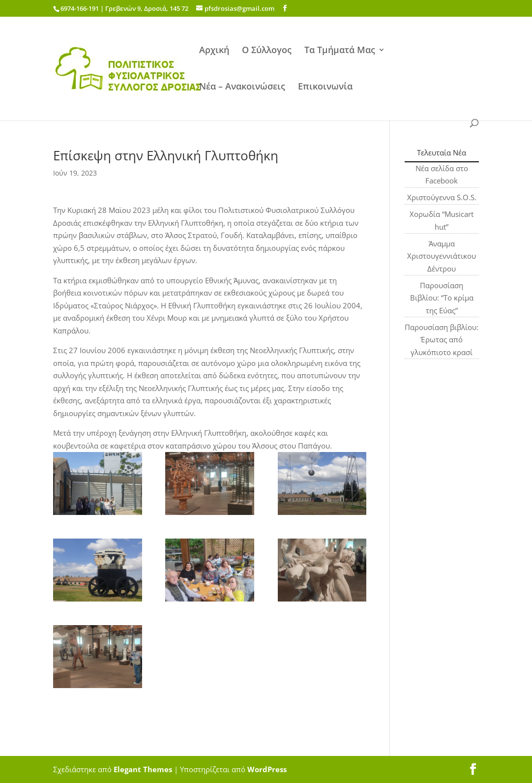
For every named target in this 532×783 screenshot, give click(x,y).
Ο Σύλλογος (267, 51)
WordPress (267, 769)
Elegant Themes (143, 769)
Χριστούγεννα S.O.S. (442, 197)
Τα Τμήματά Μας (340, 51)
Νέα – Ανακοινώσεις (242, 87)
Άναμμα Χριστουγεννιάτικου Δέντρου (442, 256)
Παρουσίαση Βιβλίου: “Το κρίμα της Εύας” (442, 298)
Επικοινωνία (325, 87)
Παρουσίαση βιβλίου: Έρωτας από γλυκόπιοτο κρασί (442, 340)
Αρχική (214, 51)
